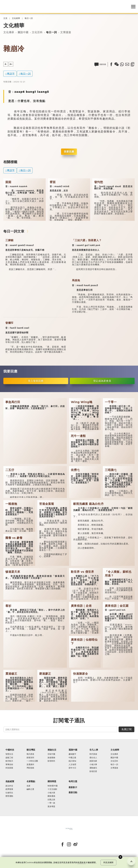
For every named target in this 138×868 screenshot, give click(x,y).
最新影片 (73, 787)
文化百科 (37, 32)
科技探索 (9, 768)
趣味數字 (72, 754)
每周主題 (73, 781)
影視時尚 (51, 761)
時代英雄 (93, 754)
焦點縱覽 (10, 781)
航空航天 (9, 761)
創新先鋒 (93, 761)
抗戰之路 (51, 800)
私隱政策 (82, 862)
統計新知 (72, 761)
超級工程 (9, 758)
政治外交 (9, 786)
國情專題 (52, 781)
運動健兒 (93, 768)
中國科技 (10, 750)
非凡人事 (94, 750)
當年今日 (72, 768)
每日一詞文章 (14, 231)
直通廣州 (30, 765)
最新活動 (73, 793)
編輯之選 (30, 789)
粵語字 (11, 74)
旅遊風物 (51, 758)
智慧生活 (9, 754)
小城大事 (93, 765)
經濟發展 (9, 789)
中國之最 (72, 758)
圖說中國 (23, 32)
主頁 (5, 18)
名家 (28, 786)
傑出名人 (93, 758)
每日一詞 (29, 18)
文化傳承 (9, 32)
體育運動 (9, 796)
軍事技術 (9, 765)
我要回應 (69, 152)
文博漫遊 (66, 32)
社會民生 (9, 793)
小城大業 (51, 793)
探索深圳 (30, 758)
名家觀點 (31, 781)
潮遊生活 (52, 750)
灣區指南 (30, 768)
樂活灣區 (31, 750)
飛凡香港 (30, 754)
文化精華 (16, 18)
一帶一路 (51, 803)
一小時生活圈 (32, 761)
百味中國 (51, 754)
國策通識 (51, 796)
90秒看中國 (53, 786)
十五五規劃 (52, 789)
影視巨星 (93, 771)
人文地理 (72, 765)
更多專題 (51, 807)
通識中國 (73, 750)
